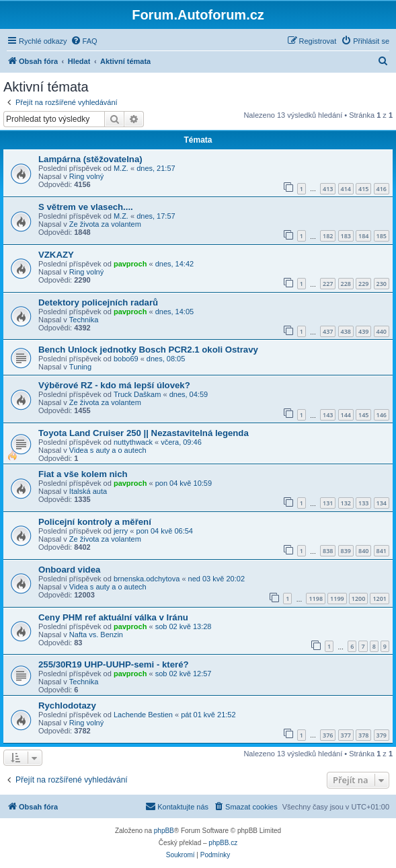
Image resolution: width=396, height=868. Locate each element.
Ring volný (86, 176)
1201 (380, 599)
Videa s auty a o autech (108, 450)
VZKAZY (56, 255)
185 (382, 236)
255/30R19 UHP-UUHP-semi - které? (114, 664)
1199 (337, 599)
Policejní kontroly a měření (95, 522)
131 (328, 503)
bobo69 (126, 359)
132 (346, 503)
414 (346, 189)
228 (346, 284)
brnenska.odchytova (147, 579)
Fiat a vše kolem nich (83, 474)
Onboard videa (69, 570)
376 (328, 735)
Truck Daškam (137, 394)
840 (363, 551)
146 (382, 415)
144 (346, 415)
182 (328, 236)
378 (363, 735)
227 (328, 284)
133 (363, 503)
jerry (121, 531)
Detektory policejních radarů (98, 302)
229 (363, 284)
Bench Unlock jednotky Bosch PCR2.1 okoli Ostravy (148, 350)
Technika (84, 320)
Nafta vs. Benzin (96, 635)
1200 (359, 599)
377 (346, 735)
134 (382, 503)
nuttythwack (133, 442)
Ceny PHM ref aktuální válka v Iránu (113, 617)
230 (382, 284)
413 (328, 189)
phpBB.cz (223, 843)
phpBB (164, 831)
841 (382, 551)
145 (363, 415)
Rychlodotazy (67, 706)
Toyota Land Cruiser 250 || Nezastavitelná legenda (144, 433)
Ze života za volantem (105, 224)
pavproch (130, 264)
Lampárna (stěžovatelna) (90, 159)
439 (363, 331)
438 (346, 331)
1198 (316, 599)
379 (382, 735)
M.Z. (121, 168)
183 (346, 236)
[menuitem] (84, 41)
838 (328, 551)
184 (363, 236)
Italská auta (88, 491)
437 (328, 331)
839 (346, 551)
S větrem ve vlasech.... (86, 207)
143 (328, 415)
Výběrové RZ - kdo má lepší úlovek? (114, 385)
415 (363, 189)
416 (382, 189)
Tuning (80, 367)
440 (382, 331)
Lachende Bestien (143, 715)
